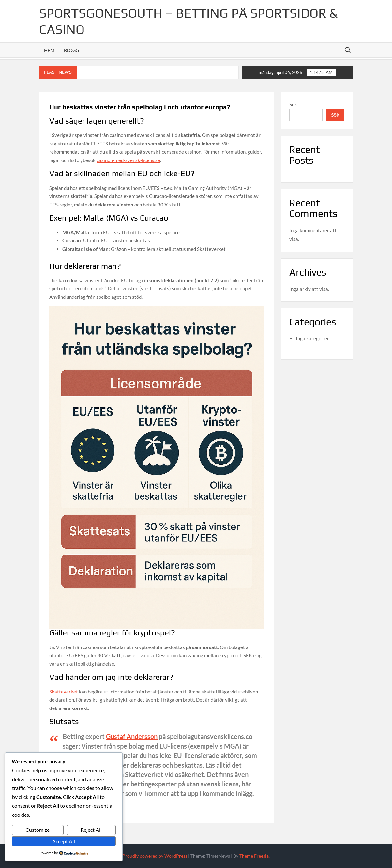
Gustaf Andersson (132, 736)
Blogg (71, 50)
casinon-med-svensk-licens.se (128, 160)
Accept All (64, 841)
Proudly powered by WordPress (155, 856)
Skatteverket (64, 692)
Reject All (91, 830)
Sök (293, 104)
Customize (38, 830)
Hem (49, 50)
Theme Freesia (254, 856)
